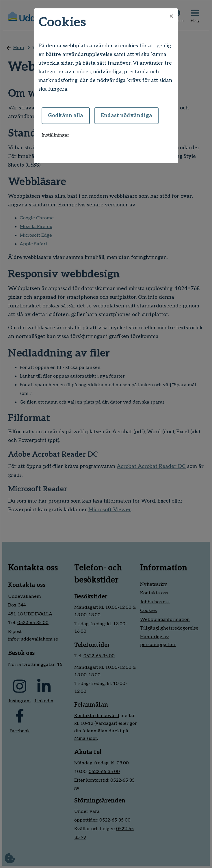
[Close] (171, 16)
